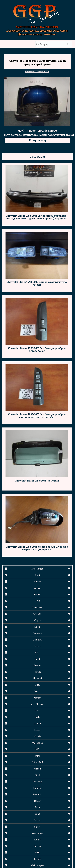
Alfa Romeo (37, 569)
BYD (37, 601)
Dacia (37, 627)
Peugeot (37, 781)
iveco (37, 691)
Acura (37, 588)
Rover (37, 801)
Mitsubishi (37, 762)
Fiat (37, 652)
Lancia (37, 723)
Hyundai (37, 678)
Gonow (37, 665)
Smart (37, 827)
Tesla (37, 852)
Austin (37, 581)
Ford (37, 659)
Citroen (37, 614)
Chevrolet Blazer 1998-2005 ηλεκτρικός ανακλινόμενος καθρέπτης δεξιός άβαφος (37, 548)
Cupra (37, 620)
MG (37, 749)
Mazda (37, 736)
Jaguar (37, 698)
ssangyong (37, 833)
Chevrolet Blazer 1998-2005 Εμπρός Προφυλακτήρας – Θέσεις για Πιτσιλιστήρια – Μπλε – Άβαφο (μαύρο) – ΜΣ (37, 217)
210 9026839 (60, 31)
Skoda (37, 820)
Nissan (37, 769)
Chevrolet (37, 607)
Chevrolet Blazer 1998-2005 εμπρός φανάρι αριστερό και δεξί (37, 283)
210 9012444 (14, 31)
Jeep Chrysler (37, 704)
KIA (37, 710)
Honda (37, 672)
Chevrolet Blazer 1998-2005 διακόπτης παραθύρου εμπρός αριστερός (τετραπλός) (37, 416)
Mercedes (37, 743)
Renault (37, 794)
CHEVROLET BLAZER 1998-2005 (37, 72)
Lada (37, 717)
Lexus (37, 730)
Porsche (37, 788)
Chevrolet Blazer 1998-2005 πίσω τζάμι (37, 481)
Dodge (37, 646)
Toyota (37, 859)
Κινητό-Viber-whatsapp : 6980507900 (37, 34)
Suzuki (37, 846)
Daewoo (37, 633)
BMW (37, 594)
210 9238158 (45, 31)
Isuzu (37, 685)
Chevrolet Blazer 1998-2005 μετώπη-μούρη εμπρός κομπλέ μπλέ (37, 62)
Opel (37, 775)
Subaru (37, 840)
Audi (37, 575)
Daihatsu (37, 640)
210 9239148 (29, 31)
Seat (37, 814)
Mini (37, 756)
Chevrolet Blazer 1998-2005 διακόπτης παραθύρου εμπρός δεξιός (37, 350)
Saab (37, 807)
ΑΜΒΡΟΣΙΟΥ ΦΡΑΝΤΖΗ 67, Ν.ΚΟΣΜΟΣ (37, 27)
